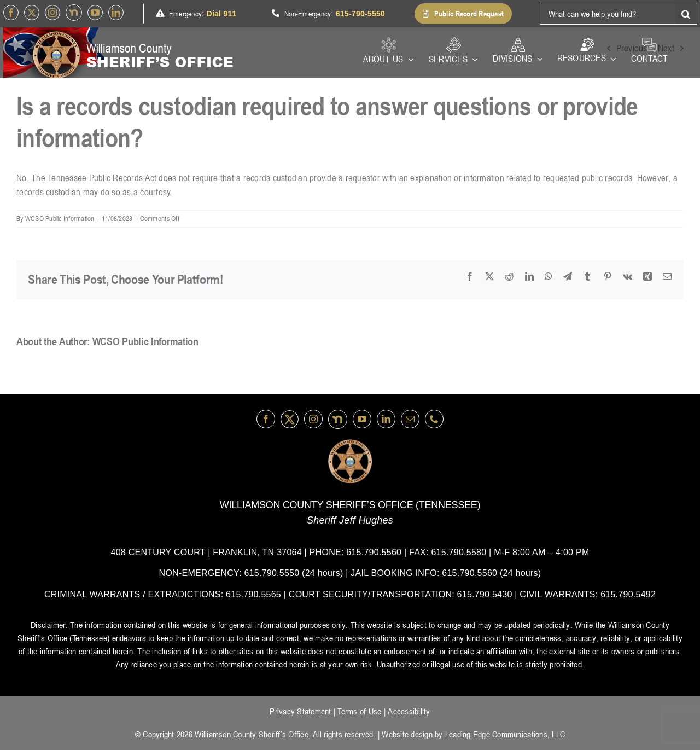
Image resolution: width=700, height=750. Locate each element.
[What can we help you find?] (608, 14)
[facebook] (11, 13)
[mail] (410, 419)
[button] (463, 14)
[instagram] (52, 13)
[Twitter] (32, 13)
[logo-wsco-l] (350, 444)
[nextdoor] (74, 13)
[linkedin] (116, 13)
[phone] (434, 419)
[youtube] (95, 13)
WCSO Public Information (60, 218)
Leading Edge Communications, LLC (505, 734)
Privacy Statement (300, 711)
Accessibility (409, 711)
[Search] (686, 14)
